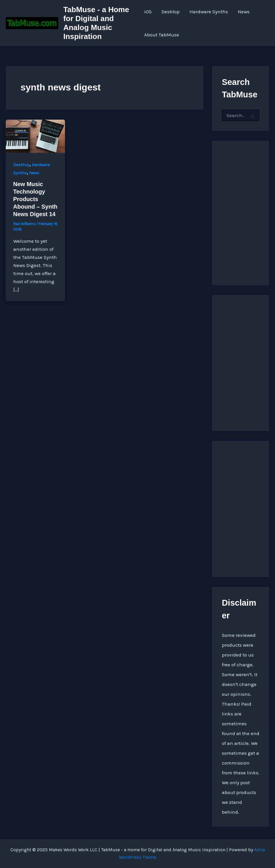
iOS (148, 12)
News (244, 12)
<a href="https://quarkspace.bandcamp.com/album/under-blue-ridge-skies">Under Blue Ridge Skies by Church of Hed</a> (241, 361)
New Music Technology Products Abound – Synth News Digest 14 (35, 199)
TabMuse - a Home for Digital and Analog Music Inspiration (96, 23)
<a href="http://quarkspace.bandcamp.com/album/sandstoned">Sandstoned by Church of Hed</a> (241, 207)
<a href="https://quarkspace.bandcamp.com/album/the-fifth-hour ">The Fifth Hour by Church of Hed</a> (241, 507)
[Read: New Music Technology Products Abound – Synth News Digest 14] (35, 136)
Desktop (171, 12)
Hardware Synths (209, 12)
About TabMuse (162, 35)
